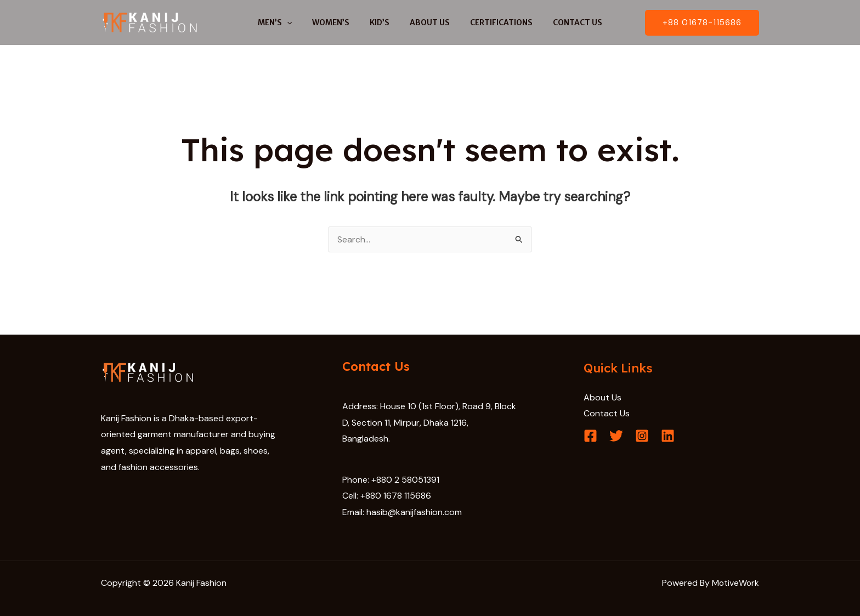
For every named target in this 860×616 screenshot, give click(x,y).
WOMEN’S (338, 22)
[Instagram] (642, 436)
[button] (702, 23)
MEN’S (287, 22)
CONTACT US (565, 22)
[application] (299, 22)
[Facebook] (590, 436)
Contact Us (607, 413)
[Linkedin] (668, 436)
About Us (602, 397)
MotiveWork (735, 583)
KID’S (382, 22)
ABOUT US (428, 22)
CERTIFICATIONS (494, 22)
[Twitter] (616, 436)
